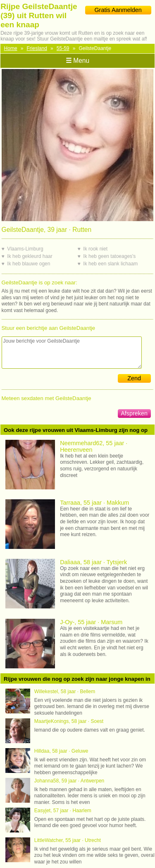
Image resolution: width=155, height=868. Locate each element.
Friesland (37, 48)
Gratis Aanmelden (118, 10)
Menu (77, 61)
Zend (134, 378)
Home (11, 48)
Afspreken (134, 413)
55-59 (63, 48)
